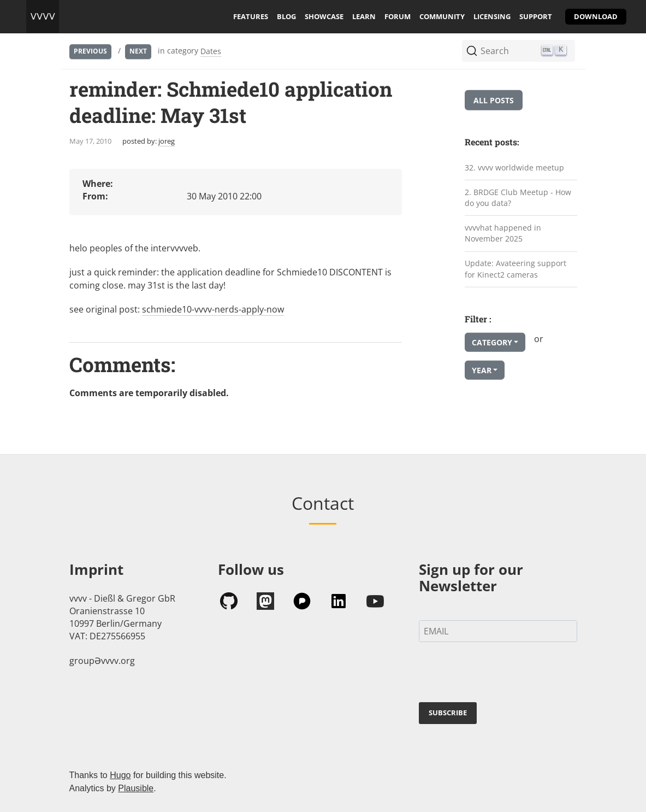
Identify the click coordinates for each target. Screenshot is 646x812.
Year (482, 370)
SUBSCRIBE (448, 713)
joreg (167, 141)
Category (492, 342)
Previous (90, 51)
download (596, 16)
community (442, 16)
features (251, 16)
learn (364, 16)
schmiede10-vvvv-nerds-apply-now (213, 309)
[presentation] (502, 674)
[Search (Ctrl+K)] (518, 51)
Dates (211, 51)
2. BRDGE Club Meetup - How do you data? (518, 197)
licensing (492, 16)
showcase (324, 16)
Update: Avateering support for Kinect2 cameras (515, 269)
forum (398, 16)
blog (286, 16)
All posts (494, 100)
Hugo (120, 775)
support (536, 16)
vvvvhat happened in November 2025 (503, 233)
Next (138, 51)
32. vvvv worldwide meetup (514, 167)
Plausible (136, 788)
